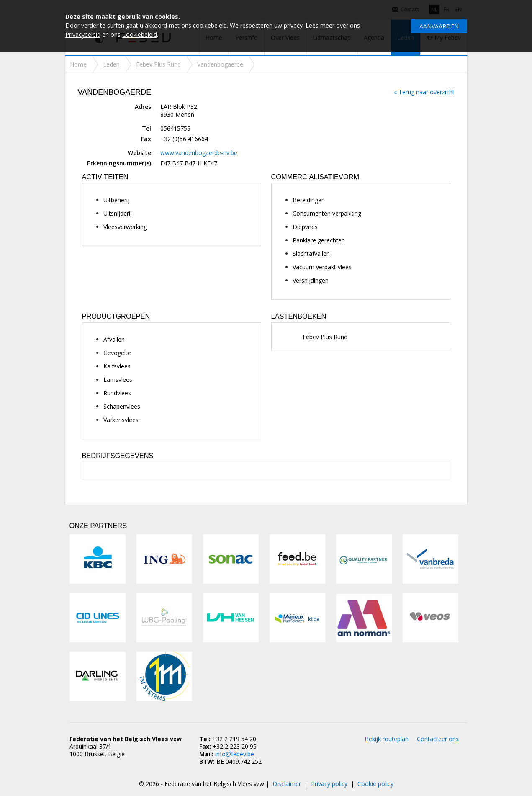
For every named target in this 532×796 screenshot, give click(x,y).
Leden (111, 64)
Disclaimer (287, 784)
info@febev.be (235, 754)
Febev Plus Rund (158, 64)
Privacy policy (329, 784)
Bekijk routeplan (387, 739)
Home (78, 64)
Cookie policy (375, 784)
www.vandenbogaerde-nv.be (199, 153)
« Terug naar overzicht (424, 92)
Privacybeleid (83, 35)
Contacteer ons (438, 739)
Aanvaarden (439, 26)
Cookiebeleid (140, 35)
